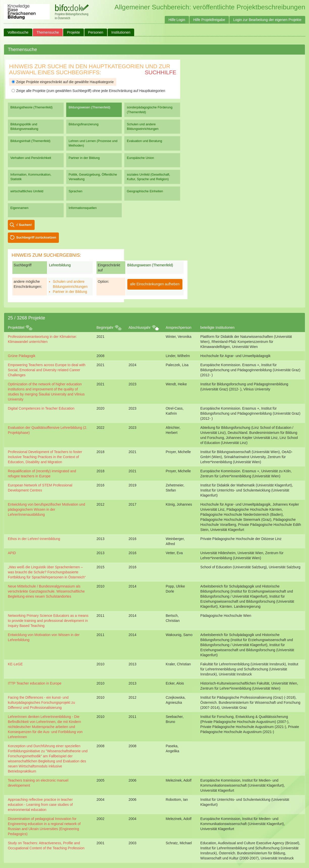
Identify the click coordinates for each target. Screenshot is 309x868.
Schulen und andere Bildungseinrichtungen (143, 126)
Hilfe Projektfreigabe (209, 20)
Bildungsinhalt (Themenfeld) (30, 141)
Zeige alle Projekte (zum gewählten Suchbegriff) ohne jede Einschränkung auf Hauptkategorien (88, 91)
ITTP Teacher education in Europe (35, 683)
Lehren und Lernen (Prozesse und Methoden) (93, 143)
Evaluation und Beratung (144, 141)
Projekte (73, 32)
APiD (12, 553)
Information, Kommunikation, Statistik (31, 177)
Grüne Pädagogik (22, 356)
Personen (96, 32)
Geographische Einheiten (145, 191)
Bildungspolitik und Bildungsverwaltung (24, 126)
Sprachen (76, 191)
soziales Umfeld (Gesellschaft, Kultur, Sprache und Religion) (148, 177)
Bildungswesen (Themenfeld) (90, 107)
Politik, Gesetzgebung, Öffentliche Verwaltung (93, 177)
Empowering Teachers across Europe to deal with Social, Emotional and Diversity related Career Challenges (47, 370)
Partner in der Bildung (84, 158)
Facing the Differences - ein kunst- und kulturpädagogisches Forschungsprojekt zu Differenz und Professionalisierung (41, 702)
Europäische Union (140, 158)
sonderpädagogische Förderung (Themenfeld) (150, 110)
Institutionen (121, 32)
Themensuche (48, 32)
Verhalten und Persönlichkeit (31, 158)
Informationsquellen (83, 208)
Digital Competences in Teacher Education (41, 408)
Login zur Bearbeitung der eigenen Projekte (267, 20)
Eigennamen (19, 208)
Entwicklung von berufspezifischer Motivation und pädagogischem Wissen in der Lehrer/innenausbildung (46, 509)
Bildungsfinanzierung (84, 124)
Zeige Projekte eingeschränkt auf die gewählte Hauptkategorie (63, 82)
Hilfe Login (177, 20)
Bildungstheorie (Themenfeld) (31, 107)
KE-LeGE (15, 664)
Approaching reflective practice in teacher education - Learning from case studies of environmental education (40, 805)
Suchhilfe (161, 72)
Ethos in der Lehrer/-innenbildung (34, 539)
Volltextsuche (18, 32)
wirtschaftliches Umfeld (27, 191)
